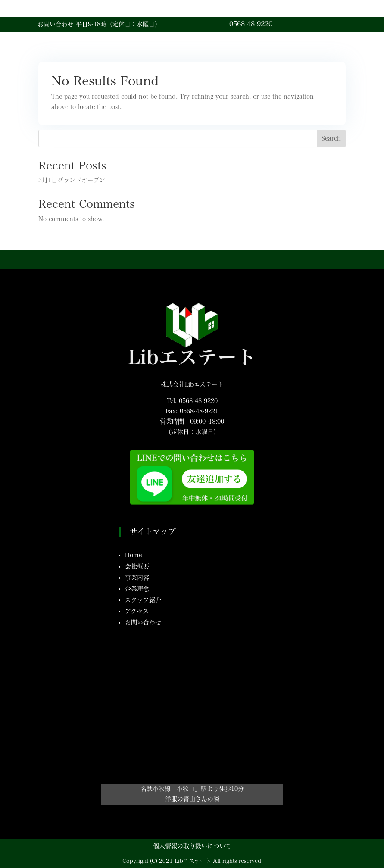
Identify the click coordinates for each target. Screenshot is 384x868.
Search (331, 138)
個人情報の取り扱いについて (192, 846)
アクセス (137, 611)
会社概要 (137, 566)
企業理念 (137, 589)
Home (133, 555)
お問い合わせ (143, 622)
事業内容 (137, 578)
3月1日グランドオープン (72, 180)
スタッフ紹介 (143, 600)
